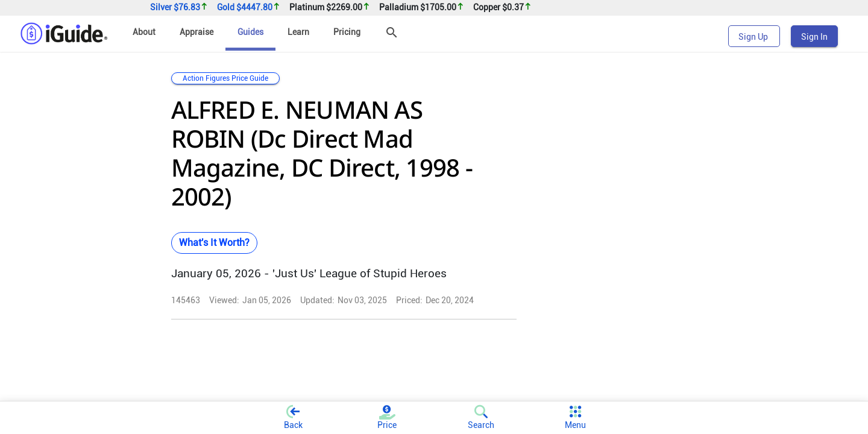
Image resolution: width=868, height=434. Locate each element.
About (144, 32)
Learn (298, 32)
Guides (250, 32)
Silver (179, 8)
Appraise (197, 32)
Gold (249, 8)
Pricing (347, 32)
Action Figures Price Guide (225, 78)
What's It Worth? (214, 243)
